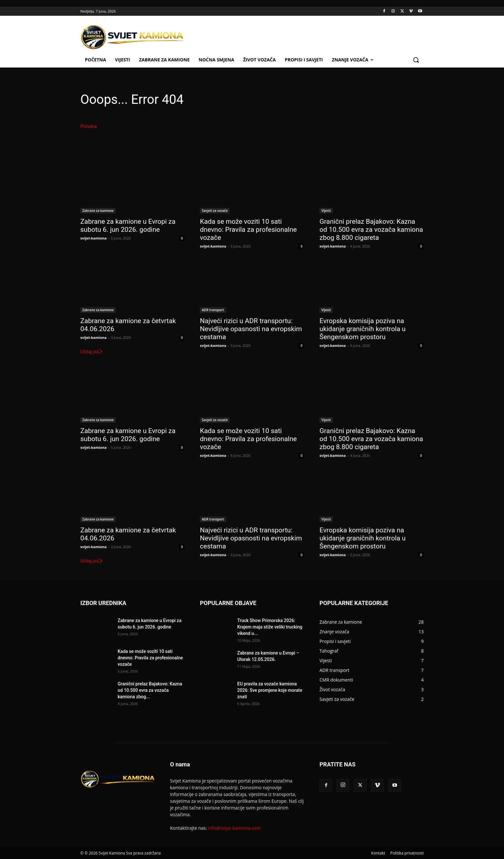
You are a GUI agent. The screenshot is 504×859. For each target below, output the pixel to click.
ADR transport (213, 310)
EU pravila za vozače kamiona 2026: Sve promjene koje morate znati (270, 690)
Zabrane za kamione (98, 211)
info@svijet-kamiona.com (234, 828)
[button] (416, 60)
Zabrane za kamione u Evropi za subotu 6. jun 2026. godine (128, 226)
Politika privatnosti (407, 853)
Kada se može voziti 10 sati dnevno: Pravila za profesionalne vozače (248, 230)
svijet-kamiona (94, 238)
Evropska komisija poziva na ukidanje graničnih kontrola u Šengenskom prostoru (363, 329)
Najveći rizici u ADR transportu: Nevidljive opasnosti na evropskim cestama (251, 329)
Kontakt (378, 853)
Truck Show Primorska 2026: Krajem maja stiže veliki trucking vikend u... (270, 627)
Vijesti (326, 211)
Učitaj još (92, 352)
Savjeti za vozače (215, 211)
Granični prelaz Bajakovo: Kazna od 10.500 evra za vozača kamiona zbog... (150, 690)
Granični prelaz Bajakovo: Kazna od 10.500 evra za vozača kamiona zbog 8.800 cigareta (371, 230)
